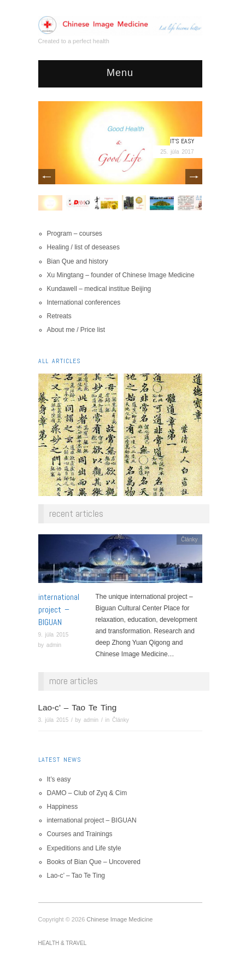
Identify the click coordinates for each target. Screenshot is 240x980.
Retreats (59, 316)
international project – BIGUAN (59, 609)
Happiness (63, 807)
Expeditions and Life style (84, 848)
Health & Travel (63, 943)
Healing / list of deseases (83, 247)
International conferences (84, 302)
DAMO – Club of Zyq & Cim (87, 793)
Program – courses (75, 234)
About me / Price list (76, 330)
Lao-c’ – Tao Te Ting (78, 707)
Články (189, 539)
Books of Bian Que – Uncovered (94, 862)
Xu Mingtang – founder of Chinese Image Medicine (121, 275)
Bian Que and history (78, 261)
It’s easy (182, 141)
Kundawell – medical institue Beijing (99, 289)
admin (54, 645)
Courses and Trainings (80, 834)
